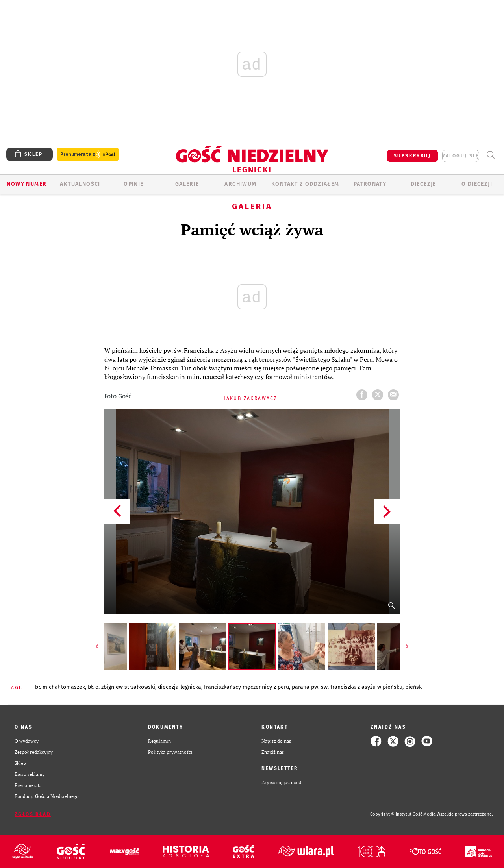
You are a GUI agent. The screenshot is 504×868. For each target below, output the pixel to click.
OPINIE (133, 184)
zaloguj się (461, 156)
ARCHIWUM (240, 184)
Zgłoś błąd (33, 814)
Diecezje (423, 184)
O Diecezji (477, 184)
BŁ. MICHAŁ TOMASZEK (60, 687)
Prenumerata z (88, 155)
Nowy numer (27, 184)
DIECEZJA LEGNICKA (180, 687)
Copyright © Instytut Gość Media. (403, 814)
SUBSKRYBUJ (412, 156)
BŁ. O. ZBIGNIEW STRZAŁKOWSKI (121, 687)
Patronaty (370, 184)
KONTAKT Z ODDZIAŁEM (305, 184)
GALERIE (187, 184)
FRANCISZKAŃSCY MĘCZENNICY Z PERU (246, 687)
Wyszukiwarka (490, 155)
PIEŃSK (413, 687)
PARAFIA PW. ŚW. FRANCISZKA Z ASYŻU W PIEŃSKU (347, 687)
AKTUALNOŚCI (80, 184)
